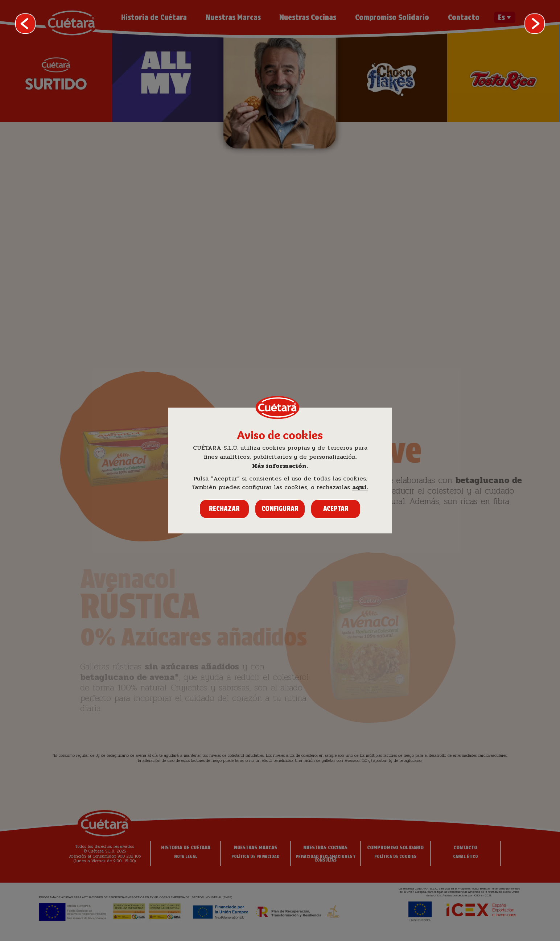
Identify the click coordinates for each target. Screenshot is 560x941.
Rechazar (224, 509)
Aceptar (336, 509)
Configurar (280, 509)
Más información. (280, 466)
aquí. (360, 488)
